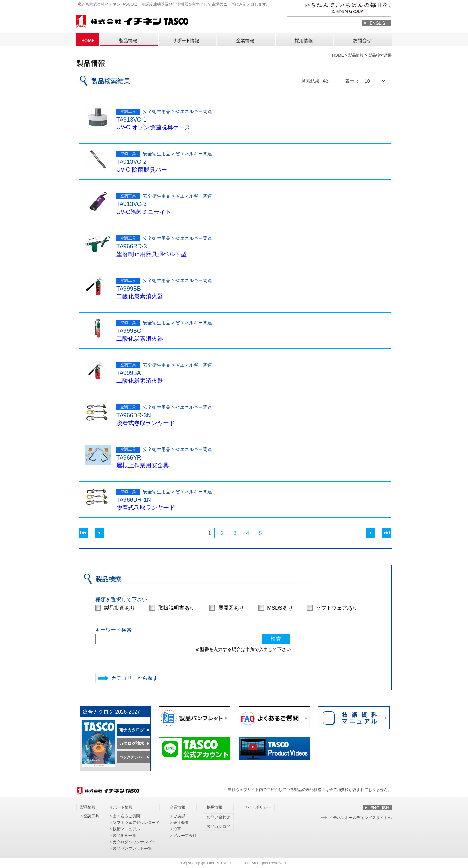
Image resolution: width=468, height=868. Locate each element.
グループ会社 (185, 836)
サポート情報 (187, 40)
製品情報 (129, 40)
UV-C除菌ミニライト (144, 212)
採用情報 (304, 40)
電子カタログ (132, 730)
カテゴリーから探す (135, 678)
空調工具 (91, 816)
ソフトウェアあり (337, 608)
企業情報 (246, 40)
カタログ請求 (132, 743)
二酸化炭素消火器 (140, 296)
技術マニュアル (126, 829)
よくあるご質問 (126, 816)
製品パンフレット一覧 (132, 849)
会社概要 (181, 823)
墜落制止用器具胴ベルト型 (151, 254)
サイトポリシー (257, 807)
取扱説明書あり (176, 608)
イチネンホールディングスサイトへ (360, 818)
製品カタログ (218, 827)
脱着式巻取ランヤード (146, 423)
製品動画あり (120, 608)
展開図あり (231, 608)
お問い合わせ (363, 40)
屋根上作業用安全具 (143, 465)
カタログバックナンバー (134, 842)
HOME (88, 40)
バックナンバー (133, 757)
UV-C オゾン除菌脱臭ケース (153, 127)
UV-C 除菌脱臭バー (142, 170)
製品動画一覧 (124, 836)
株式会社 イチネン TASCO (132, 22)
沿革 (177, 829)
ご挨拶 (179, 816)
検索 (276, 639)
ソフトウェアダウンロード (136, 823)
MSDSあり (280, 608)
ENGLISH (377, 23)
